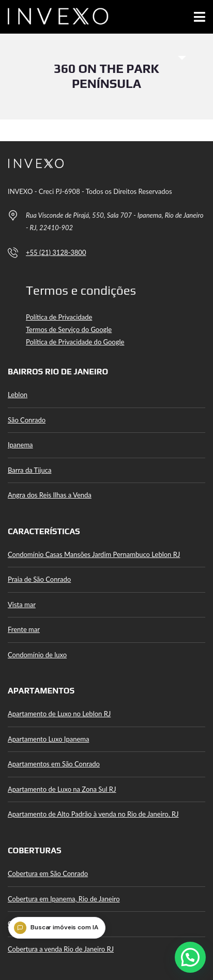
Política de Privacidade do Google (75, 342)
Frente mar (24, 629)
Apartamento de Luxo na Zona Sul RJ (62, 789)
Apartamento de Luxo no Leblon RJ (59, 714)
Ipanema (20, 445)
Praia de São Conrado (39, 579)
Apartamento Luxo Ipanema (48, 739)
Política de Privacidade (59, 317)
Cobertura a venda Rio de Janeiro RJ (61, 949)
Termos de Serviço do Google (69, 329)
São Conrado (27, 420)
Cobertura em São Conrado (48, 873)
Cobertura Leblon (33, 924)
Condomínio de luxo (37, 655)
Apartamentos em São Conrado (54, 764)
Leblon (18, 395)
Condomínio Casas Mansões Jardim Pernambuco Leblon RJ (94, 554)
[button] (190, 957)
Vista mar (22, 605)
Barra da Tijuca (29, 470)
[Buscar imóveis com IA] (57, 928)
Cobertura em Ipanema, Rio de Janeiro (64, 899)
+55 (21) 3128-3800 (56, 252)
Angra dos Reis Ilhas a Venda (50, 495)
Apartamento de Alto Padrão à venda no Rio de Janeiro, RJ (93, 814)
